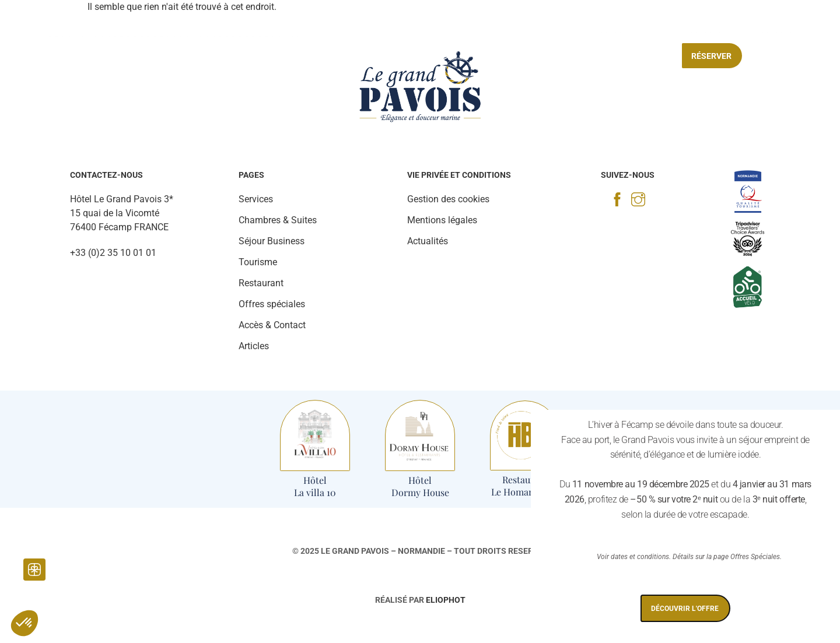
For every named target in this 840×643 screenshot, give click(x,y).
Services (262, 56)
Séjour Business (533, 56)
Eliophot (446, 600)
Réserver (711, 56)
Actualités (428, 241)
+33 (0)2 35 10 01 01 (113, 253)
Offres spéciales (627, 56)
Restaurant (197, 56)
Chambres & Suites (110, 56)
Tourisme (322, 56)
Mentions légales (442, 220)
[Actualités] (105, 29)
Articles (254, 346)
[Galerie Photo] (68, 29)
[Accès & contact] (724, 25)
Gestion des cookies (448, 199)
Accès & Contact (272, 325)
